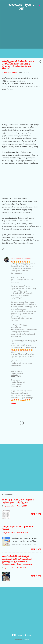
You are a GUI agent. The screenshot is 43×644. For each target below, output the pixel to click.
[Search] (40, 6)
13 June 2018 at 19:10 (23, 258)
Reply (14, 404)
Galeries (26, 640)
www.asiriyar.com (21, 6)
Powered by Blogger (21, 635)
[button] (40, 62)
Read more (36, 514)
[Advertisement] (21, 34)
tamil (13, 258)
